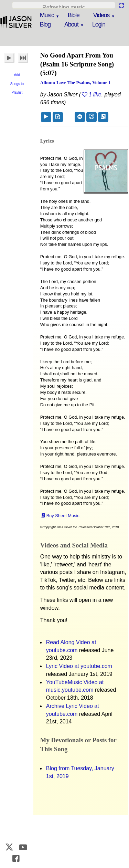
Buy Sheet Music (63, 516)
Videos (101, 15)
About (71, 24)
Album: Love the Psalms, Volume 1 (76, 82)
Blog (45, 24)
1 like (95, 95)
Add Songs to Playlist (17, 84)
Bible (74, 15)
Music (47, 15)
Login (99, 24)
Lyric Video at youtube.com (79, 666)
